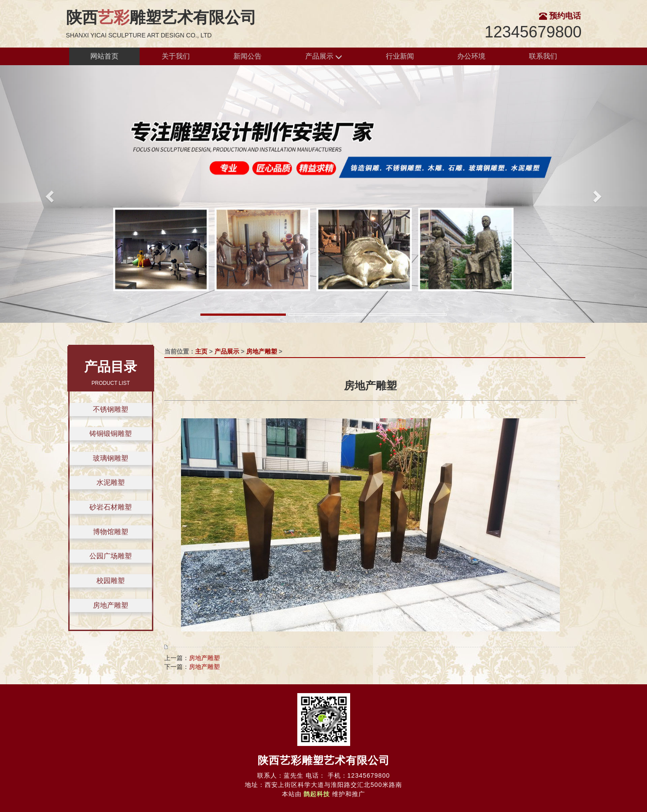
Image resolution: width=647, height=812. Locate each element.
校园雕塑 (111, 581)
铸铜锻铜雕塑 (111, 434)
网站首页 (104, 56)
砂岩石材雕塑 (111, 507)
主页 (201, 351)
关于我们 (176, 56)
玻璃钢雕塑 (111, 458)
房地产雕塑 (111, 605)
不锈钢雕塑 (111, 409)
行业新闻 (400, 56)
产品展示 (324, 57)
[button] (48, 194)
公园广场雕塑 (111, 556)
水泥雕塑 (111, 482)
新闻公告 (248, 56)
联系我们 (543, 56)
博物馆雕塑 (111, 532)
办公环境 (471, 56)
